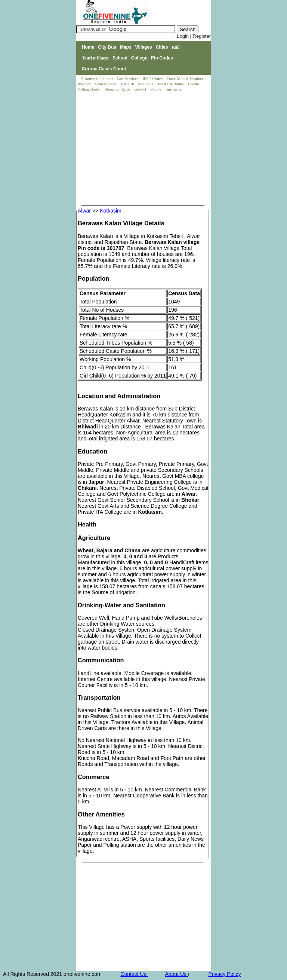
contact (141, 89)
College (139, 58)
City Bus (107, 47)
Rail (175, 47)
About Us (176, 974)
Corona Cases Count (104, 69)
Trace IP (128, 84)
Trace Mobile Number (186, 79)
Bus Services (128, 79)
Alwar (85, 211)
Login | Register (194, 36)
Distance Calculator (97, 79)
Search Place (106, 84)
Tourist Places (95, 58)
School (120, 58)
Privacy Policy (224, 974)
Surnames (174, 89)
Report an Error (118, 89)
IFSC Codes (153, 79)
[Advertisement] (144, 149)
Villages (144, 47)
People (156, 89)
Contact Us (134, 974)
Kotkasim (111, 211)
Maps (126, 47)
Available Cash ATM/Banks (161, 84)
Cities (162, 47)
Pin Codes (162, 58)
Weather (85, 84)
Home (88, 47)
